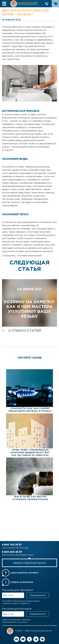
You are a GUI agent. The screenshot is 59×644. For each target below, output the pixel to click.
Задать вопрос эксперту (25, 573)
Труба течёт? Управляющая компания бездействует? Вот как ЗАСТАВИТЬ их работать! (30, 452)
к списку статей (25, 331)
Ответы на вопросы (22, 582)
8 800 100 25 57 (12, 545)
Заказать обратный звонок (30, 563)
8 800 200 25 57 (12, 552)
